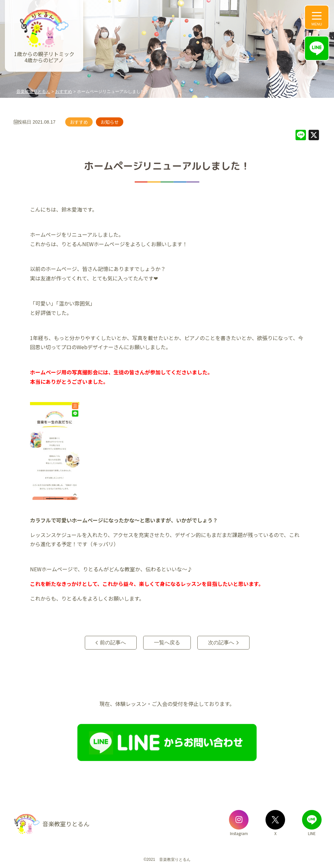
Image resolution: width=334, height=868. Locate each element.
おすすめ (79, 122)
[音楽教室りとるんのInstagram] (239, 820)
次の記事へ (221, 643)
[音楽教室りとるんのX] (275, 820)
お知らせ (110, 122)
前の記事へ (113, 643)
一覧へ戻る (167, 643)
